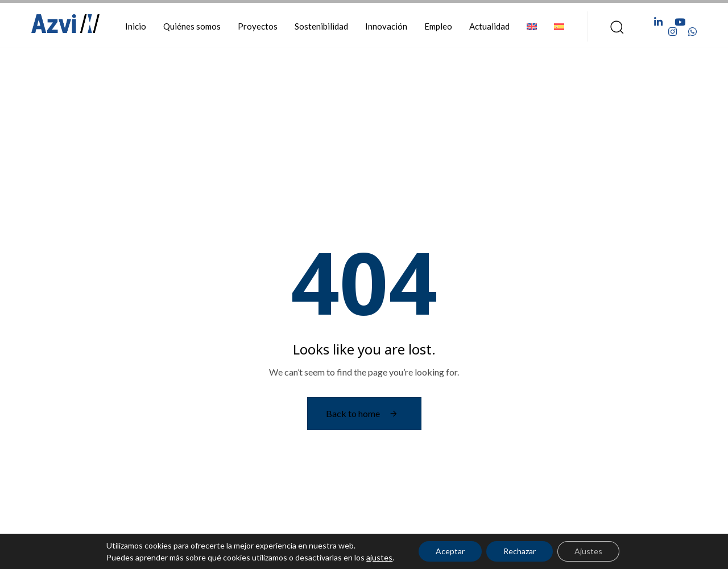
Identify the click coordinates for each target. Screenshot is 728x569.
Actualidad (489, 26)
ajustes (379, 557)
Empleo (438, 26)
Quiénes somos (192, 26)
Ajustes (588, 551)
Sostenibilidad (321, 26)
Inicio (136, 26)
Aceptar (450, 551)
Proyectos (258, 26)
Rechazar (520, 551)
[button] (613, 27)
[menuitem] (532, 26)
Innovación (386, 26)
